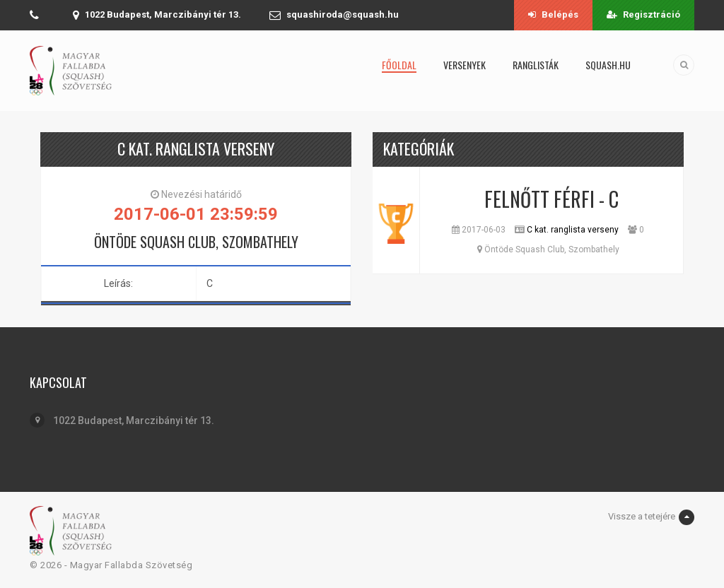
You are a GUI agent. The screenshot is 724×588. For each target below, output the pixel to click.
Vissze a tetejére (651, 517)
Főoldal (399, 65)
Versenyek (465, 65)
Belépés (553, 14)
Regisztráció (643, 14)
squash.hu (608, 65)
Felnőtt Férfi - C (551, 199)
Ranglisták (536, 65)
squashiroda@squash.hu (343, 14)
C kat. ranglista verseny (573, 230)
